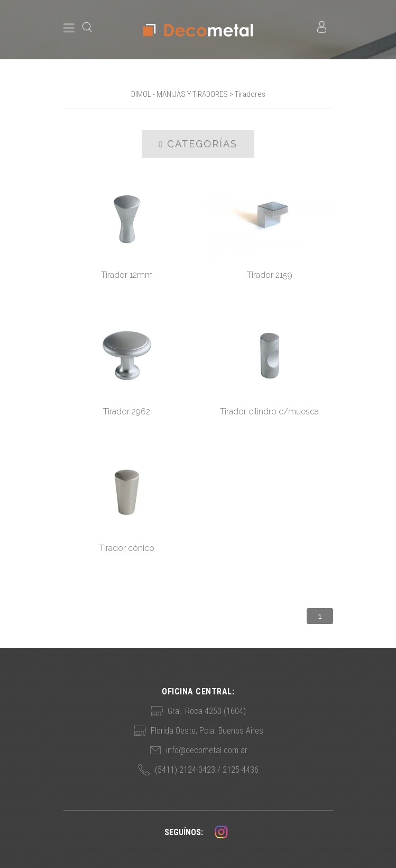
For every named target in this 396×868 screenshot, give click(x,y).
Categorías (198, 144)
